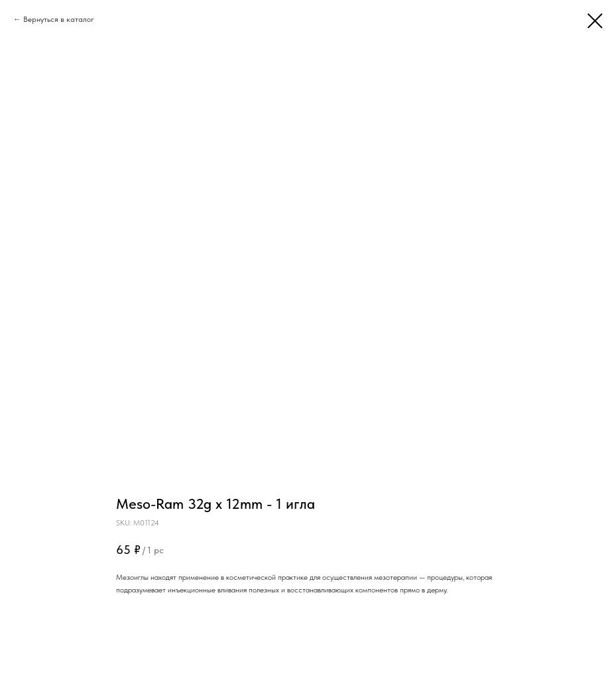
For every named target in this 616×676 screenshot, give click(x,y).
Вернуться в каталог (59, 19)
